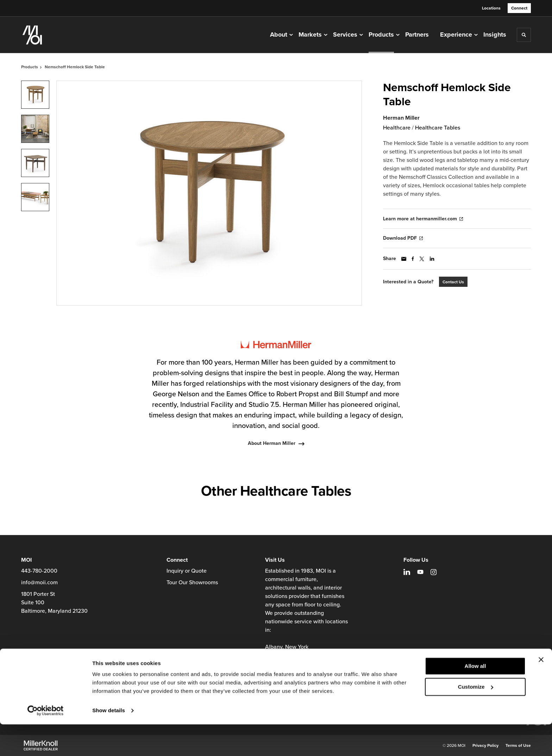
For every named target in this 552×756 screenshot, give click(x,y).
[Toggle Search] (524, 35)
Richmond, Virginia (289, 672)
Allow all (475, 698)
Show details (109, 742)
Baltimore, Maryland (290, 655)
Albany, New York (287, 647)
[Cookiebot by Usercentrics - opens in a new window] (46, 742)
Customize (476, 718)
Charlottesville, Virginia (294, 664)
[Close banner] (541, 691)
